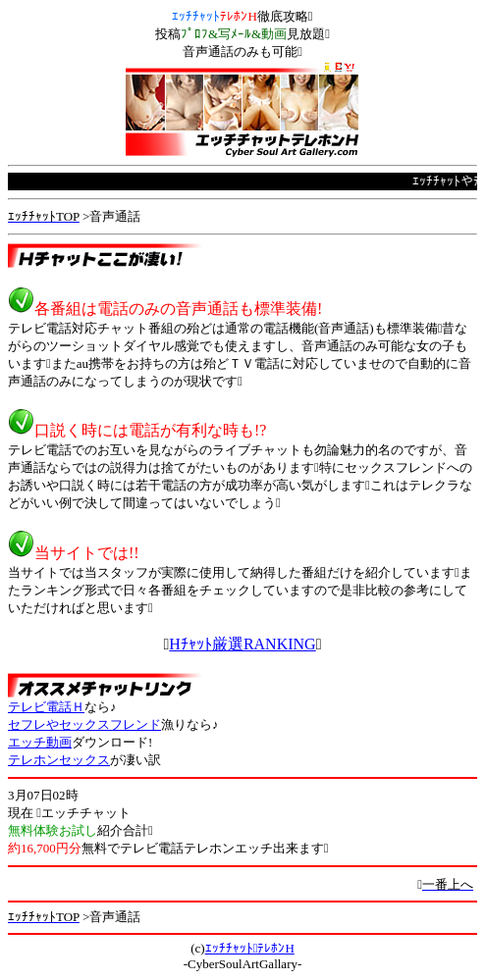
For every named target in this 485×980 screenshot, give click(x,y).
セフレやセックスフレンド (84, 724)
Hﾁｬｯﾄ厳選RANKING (242, 644)
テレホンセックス (59, 760)
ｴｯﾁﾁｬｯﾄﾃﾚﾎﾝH (250, 948)
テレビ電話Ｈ (46, 707)
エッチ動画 (40, 742)
